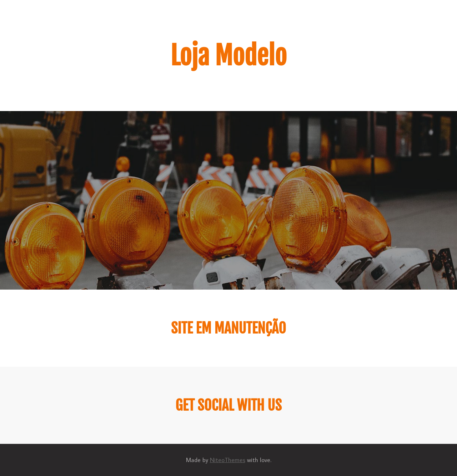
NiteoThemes (228, 460)
